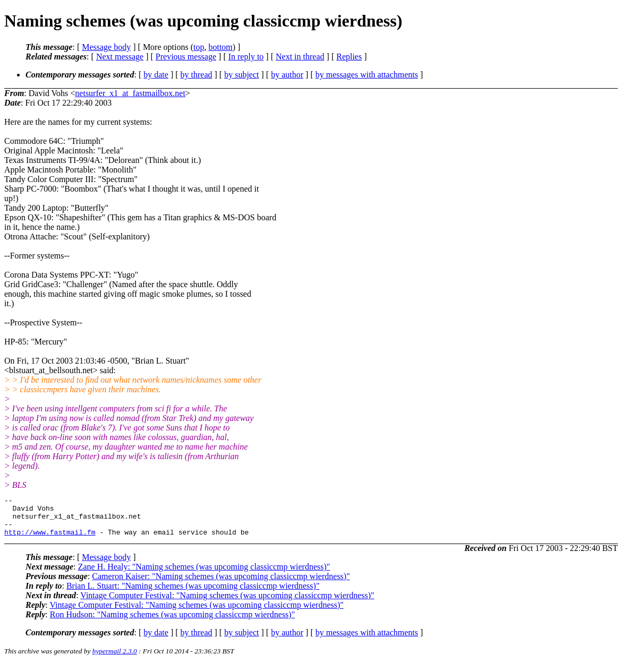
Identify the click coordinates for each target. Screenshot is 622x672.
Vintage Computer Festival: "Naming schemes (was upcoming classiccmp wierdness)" (227, 603)
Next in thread (300, 57)
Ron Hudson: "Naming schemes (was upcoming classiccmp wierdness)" (172, 622)
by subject (241, 75)
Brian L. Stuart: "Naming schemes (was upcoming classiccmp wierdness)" (193, 594)
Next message (120, 57)
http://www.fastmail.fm (50, 540)
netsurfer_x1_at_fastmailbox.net (130, 93)
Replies (349, 57)
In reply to (246, 57)
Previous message (186, 57)
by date (156, 75)
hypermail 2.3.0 (115, 659)
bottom (220, 47)
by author (287, 75)
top (199, 47)
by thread (197, 75)
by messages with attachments (367, 75)
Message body (106, 47)
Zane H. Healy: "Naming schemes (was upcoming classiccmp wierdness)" (204, 575)
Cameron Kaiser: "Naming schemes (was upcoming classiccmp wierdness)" (221, 584)
